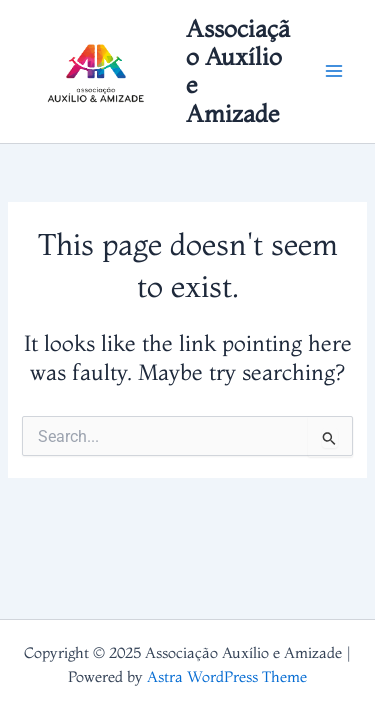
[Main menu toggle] (334, 72)
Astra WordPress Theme (227, 677)
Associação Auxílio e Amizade (238, 71)
